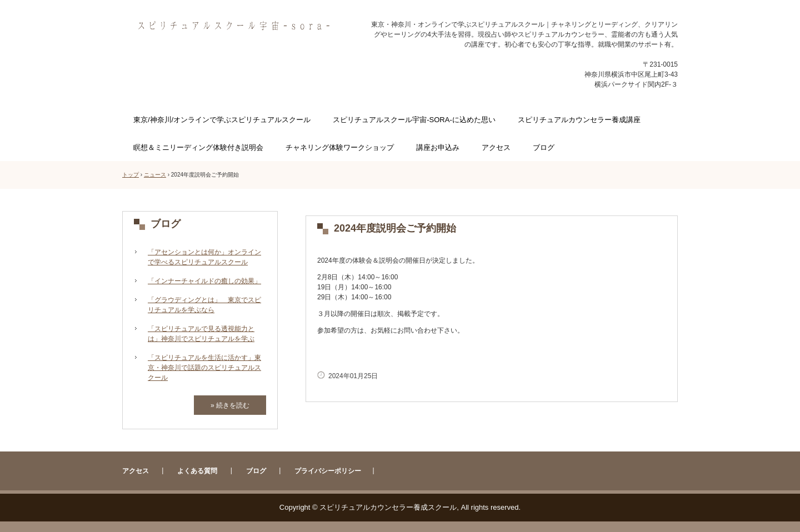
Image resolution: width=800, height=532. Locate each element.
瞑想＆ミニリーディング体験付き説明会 (198, 147)
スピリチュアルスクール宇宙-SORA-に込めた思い (414, 120)
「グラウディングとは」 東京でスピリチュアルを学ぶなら (204, 305)
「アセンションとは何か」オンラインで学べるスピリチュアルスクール (204, 257)
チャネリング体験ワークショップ (340, 147)
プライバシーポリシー (328, 471)
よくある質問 (197, 471)
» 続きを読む (230, 405)
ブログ (544, 147)
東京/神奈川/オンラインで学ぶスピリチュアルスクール (222, 120)
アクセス (496, 147)
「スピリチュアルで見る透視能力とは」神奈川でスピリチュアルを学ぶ (201, 334)
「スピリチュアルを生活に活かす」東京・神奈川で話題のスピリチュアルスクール (204, 368)
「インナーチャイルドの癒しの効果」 (204, 281)
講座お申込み (438, 147)
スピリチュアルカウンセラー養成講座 (579, 120)
